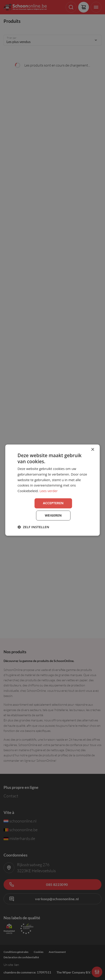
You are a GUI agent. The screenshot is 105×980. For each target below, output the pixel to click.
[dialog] (53, 490)
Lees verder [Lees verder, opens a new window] (49, 491)
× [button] (93, 450)
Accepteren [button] (53, 503)
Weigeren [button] (53, 515)
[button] (34, 527)
